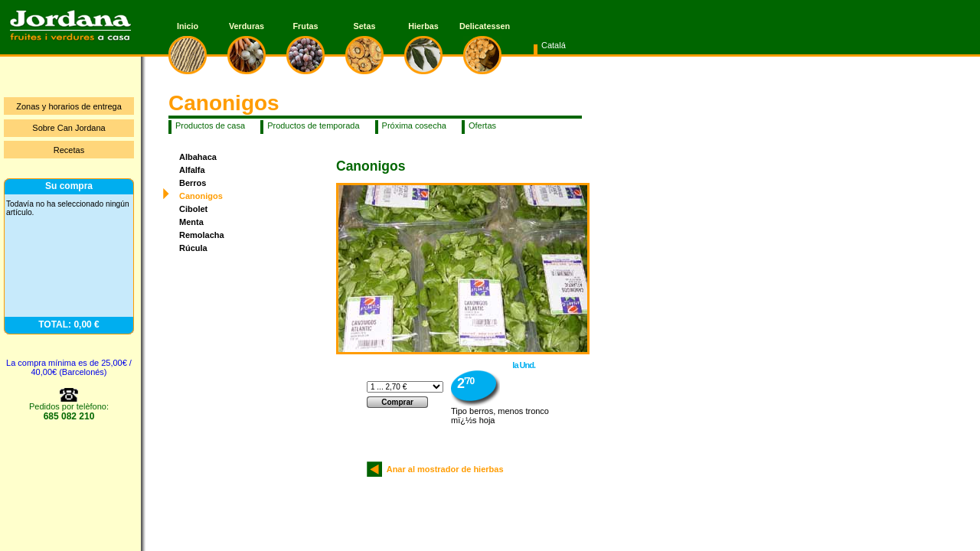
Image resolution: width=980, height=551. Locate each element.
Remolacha (202, 235)
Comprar (397, 402)
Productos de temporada (313, 126)
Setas (365, 26)
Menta (191, 222)
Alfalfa (192, 170)
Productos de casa (210, 126)
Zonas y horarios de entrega (69, 106)
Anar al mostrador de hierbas (443, 469)
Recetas (69, 150)
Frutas (306, 26)
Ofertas (482, 126)
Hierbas (423, 26)
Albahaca (198, 157)
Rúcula (193, 248)
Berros (193, 183)
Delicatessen (482, 26)
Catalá (554, 45)
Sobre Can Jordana (69, 128)
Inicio (188, 26)
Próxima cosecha (414, 126)
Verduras (247, 26)
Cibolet (193, 209)
